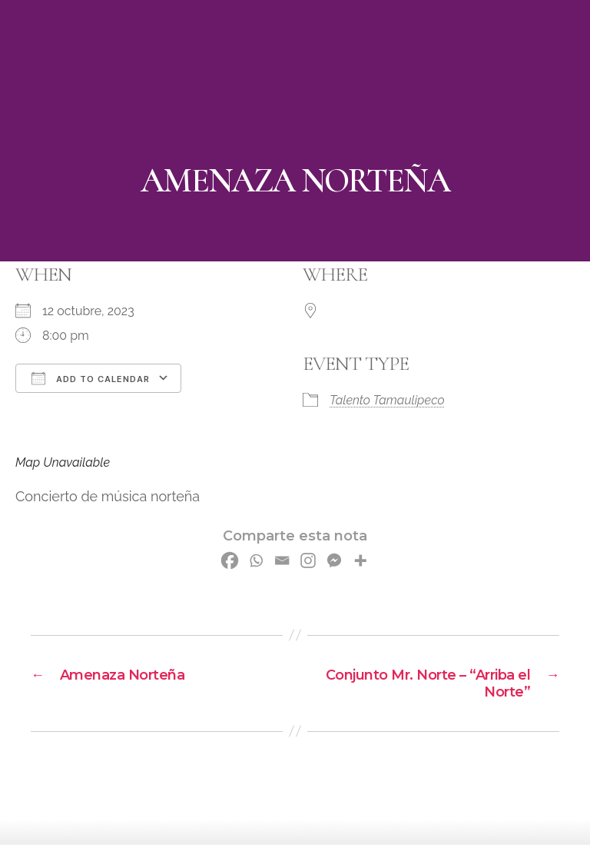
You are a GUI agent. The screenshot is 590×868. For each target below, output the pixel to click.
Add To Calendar (91, 378)
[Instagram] (308, 560)
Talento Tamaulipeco (387, 400)
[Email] (282, 560)
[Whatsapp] (256, 560)
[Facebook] (230, 560)
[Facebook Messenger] (334, 560)
